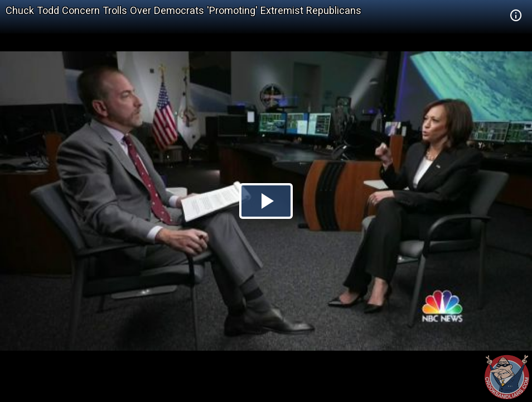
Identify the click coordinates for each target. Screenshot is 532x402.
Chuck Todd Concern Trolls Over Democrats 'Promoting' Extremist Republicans (183, 10)
